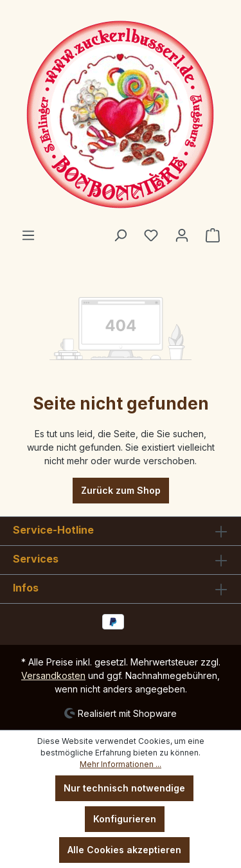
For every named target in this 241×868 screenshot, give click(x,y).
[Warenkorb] (213, 235)
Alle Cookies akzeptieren (124, 850)
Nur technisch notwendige (124, 788)
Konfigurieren (125, 819)
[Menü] (28, 235)
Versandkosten (53, 675)
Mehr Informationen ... (121, 764)
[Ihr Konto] (182, 235)
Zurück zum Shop (121, 490)
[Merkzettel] (151, 235)
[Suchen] (120, 235)
